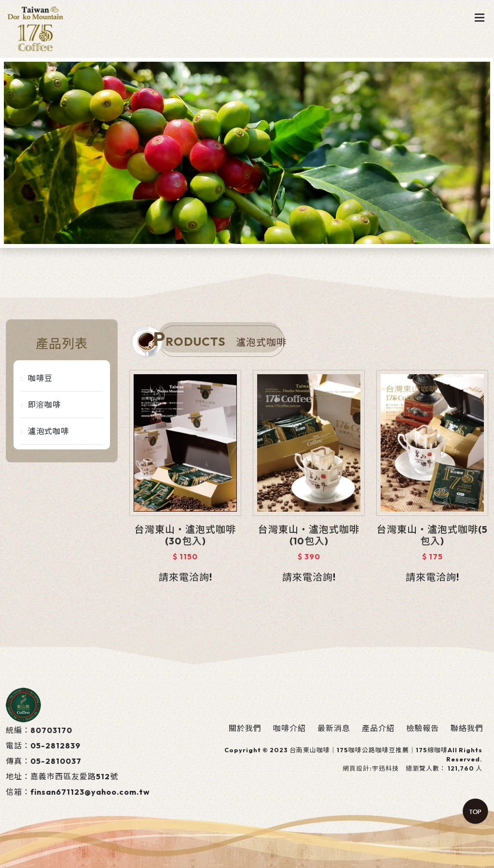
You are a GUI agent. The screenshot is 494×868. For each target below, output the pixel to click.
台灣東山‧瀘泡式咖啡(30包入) (185, 535)
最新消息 (334, 728)
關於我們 (245, 728)
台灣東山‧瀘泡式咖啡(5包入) (432, 535)
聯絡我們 (467, 728)
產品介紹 (378, 728)
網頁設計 (356, 768)
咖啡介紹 (289, 728)
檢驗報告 (423, 728)
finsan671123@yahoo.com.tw (90, 792)
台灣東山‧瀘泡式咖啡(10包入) (309, 535)
